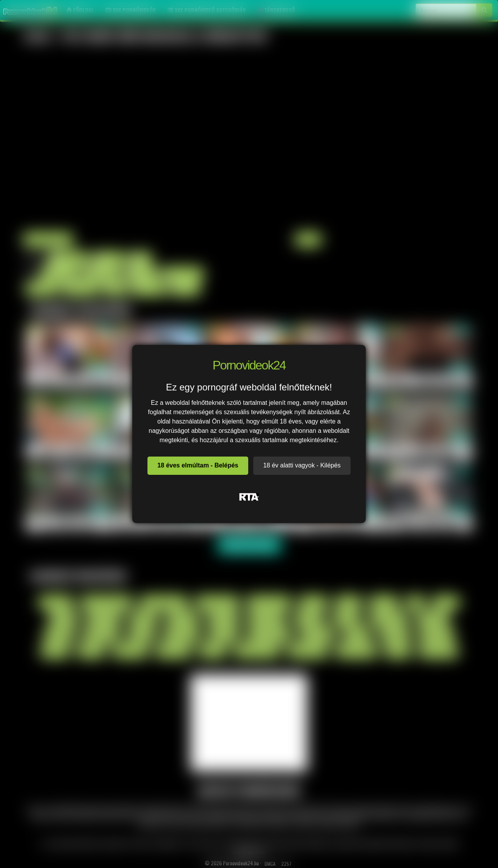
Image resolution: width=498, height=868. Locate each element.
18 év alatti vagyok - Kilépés (302, 465)
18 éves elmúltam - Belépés (198, 465)
